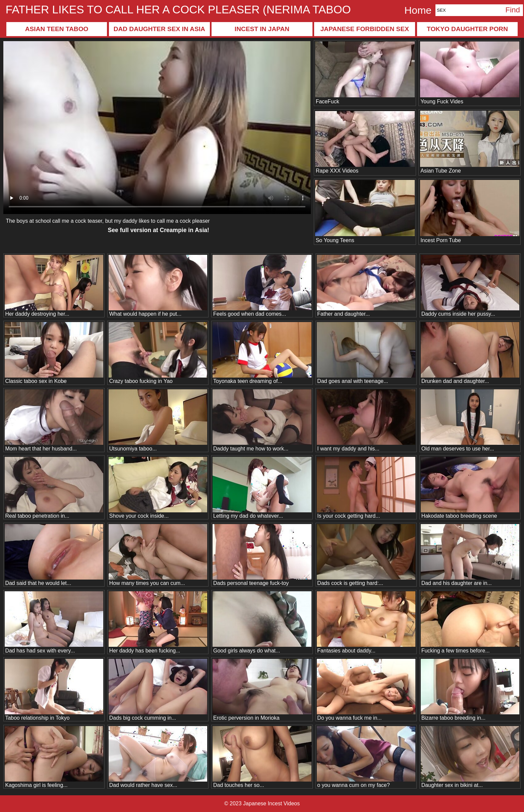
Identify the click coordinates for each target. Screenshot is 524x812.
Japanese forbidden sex (365, 29)
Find (513, 10)
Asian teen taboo (57, 29)
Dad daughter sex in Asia (159, 29)
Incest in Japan (262, 29)
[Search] (469, 10)
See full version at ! (159, 230)
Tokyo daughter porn (467, 29)
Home (418, 10)
